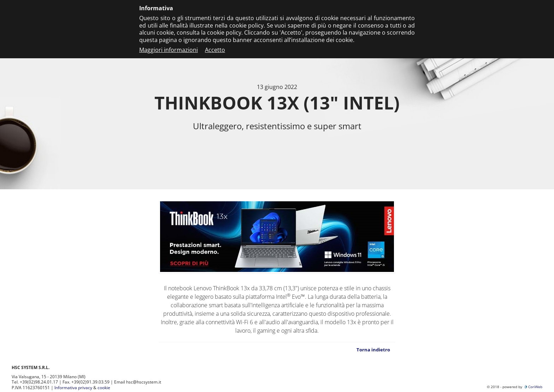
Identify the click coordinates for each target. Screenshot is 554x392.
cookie (104, 388)
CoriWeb (533, 387)
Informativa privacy (73, 388)
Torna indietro (373, 350)
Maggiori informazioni (169, 50)
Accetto (215, 50)
